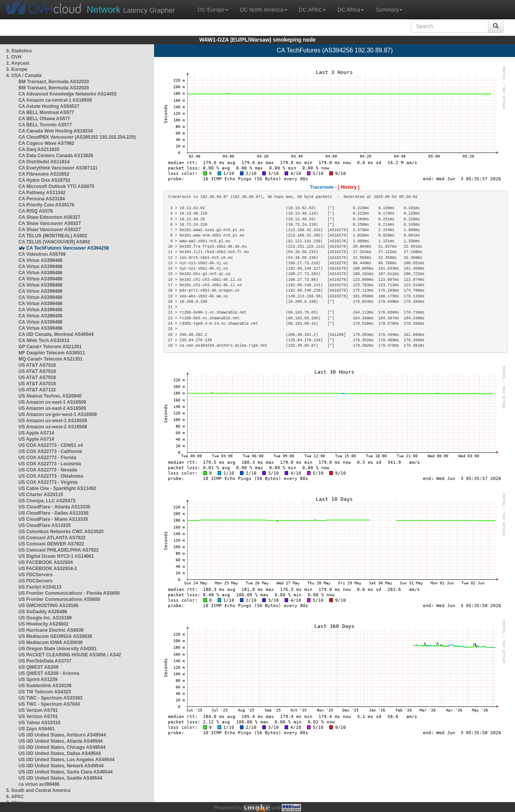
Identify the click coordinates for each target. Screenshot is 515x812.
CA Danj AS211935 (39, 149)
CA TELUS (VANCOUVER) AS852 (54, 242)
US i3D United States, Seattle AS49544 (60, 778)
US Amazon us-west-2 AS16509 (53, 427)
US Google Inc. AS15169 (45, 618)
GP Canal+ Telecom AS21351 (50, 347)
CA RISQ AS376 (36, 211)
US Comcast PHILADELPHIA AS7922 (59, 550)
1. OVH (14, 57)
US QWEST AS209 (39, 667)
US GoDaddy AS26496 (43, 612)
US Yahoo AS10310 (39, 723)
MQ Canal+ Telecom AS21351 (50, 359)
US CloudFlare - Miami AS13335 (53, 519)
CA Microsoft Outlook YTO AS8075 (56, 186)
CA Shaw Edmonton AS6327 (49, 217)
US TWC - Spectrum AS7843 (49, 704)
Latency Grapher (131, 9)
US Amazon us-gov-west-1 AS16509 (58, 414)
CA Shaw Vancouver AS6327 (50, 223)
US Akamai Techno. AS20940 (50, 396)
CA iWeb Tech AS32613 (44, 341)
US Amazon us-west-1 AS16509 (53, 421)
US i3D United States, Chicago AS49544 (62, 747)
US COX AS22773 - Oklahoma (51, 476)
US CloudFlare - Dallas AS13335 (54, 513)
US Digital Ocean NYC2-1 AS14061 (56, 556)
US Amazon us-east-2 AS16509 (52, 408)
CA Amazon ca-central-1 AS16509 (55, 100)
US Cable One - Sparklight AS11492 (57, 488)
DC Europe (213, 10)
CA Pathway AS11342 (42, 193)
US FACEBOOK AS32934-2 (48, 569)
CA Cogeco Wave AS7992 (46, 143)
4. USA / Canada (24, 75)
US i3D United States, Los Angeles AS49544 (66, 760)
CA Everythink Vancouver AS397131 (58, 168)
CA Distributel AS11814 (44, 162)
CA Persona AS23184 (42, 199)
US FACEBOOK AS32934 (46, 562)
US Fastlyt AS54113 (40, 587)
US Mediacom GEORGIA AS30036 (55, 636)
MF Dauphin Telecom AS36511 (52, 353)
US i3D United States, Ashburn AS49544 (62, 735)
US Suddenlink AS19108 (45, 686)
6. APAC (15, 797)
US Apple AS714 (36, 433)
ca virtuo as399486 (39, 784)
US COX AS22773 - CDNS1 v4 (51, 445)
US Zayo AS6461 (37, 729)
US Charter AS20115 (41, 495)
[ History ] (349, 187)
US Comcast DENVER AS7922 (51, 544)
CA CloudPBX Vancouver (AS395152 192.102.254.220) (77, 137)
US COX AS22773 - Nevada (48, 470)
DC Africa (351, 10)
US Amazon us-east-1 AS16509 (52, 402)
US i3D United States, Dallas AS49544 (60, 753)
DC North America (264, 10)
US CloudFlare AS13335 (45, 525)
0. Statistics (19, 51)
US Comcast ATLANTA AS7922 (52, 538)
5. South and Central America (38, 790)
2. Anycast (18, 63)
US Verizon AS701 (38, 710)
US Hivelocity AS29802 (44, 624)
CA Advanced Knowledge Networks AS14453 (68, 94)
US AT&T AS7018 (37, 365)
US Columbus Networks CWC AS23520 (61, 532)
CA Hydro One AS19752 (44, 180)
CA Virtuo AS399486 (40, 260)
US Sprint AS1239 (38, 679)
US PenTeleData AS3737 (45, 661)
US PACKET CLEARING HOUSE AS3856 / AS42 (70, 655)
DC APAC (312, 10)
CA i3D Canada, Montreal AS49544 (56, 334)
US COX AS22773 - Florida (47, 458)
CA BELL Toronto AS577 (45, 125)
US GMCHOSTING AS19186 (49, 606)
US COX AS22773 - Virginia (48, 482)
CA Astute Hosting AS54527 (49, 106)
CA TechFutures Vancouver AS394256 (68, 248)
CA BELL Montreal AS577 (46, 112)
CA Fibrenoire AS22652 (44, 174)
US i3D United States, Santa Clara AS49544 (65, 772)
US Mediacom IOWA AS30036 (51, 643)
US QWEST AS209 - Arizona (49, 673)
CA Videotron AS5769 (42, 254)
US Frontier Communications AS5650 (59, 599)
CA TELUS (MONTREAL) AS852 (53, 236)
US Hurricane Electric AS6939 (51, 630)
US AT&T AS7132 (37, 390)
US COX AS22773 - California (50, 451)
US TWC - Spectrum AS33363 (50, 698)
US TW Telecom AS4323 (45, 692)
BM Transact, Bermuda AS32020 (54, 82)
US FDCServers (36, 575)
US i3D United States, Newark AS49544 (61, 766)
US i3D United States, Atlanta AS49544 (61, 741)
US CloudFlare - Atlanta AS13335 (55, 507)
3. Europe (17, 69)
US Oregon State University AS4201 (58, 649)
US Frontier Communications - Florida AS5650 (69, 593)
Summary (389, 10)
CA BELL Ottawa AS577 (44, 119)
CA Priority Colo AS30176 (46, 205)
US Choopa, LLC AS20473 (47, 501)
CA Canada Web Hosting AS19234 (56, 131)
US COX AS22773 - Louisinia (50, 464)
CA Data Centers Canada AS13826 (56, 156)
